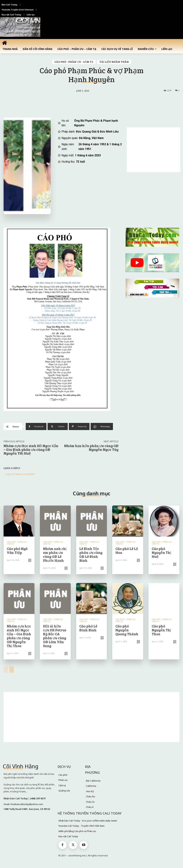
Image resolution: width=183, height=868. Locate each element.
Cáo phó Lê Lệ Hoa (127, 550)
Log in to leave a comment (20, 474)
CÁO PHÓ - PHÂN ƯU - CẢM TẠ (74, 62)
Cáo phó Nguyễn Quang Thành (127, 630)
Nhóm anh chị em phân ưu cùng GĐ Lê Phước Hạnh (55, 554)
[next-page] (12, 670)
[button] (35, 21)
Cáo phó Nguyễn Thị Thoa (161, 630)
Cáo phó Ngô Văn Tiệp (17, 550)
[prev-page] (6, 670)
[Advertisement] (154, 150)
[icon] (4, 43)
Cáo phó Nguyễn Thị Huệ (161, 552)
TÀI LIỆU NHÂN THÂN (114, 62)
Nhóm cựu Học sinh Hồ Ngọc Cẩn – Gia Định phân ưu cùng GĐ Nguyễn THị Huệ (31, 449)
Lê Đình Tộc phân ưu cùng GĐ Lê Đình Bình (91, 554)
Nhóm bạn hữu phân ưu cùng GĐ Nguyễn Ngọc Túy (91, 448)
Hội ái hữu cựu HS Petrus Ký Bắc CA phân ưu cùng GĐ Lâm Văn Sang (55, 636)
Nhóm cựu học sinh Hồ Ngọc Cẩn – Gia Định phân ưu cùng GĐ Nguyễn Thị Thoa (19, 636)
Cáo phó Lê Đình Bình (88, 628)
